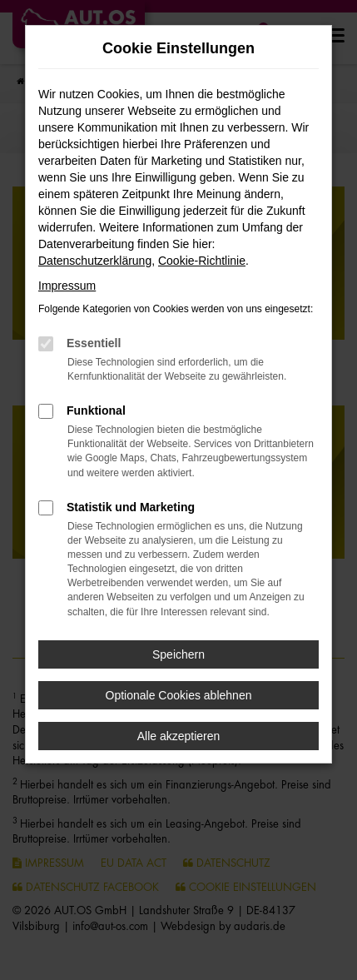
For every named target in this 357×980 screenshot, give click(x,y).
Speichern (178, 654)
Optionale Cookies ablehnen (179, 695)
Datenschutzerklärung (95, 261)
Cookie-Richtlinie (202, 261)
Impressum (67, 286)
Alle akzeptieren (179, 736)
